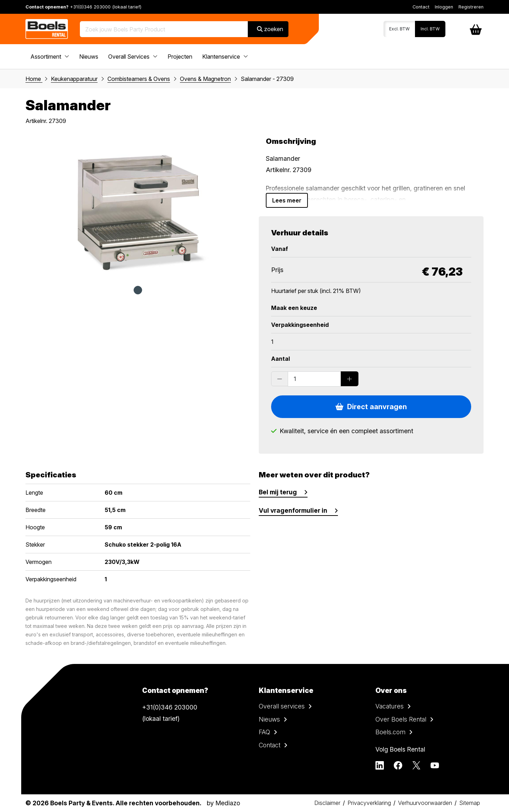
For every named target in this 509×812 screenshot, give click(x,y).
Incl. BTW (430, 29)
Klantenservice (225, 57)
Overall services (282, 706)
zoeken (270, 29)
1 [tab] (138, 290)
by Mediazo (223, 803)
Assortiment (50, 57)
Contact (421, 7)
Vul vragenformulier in (293, 510)
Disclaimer (327, 803)
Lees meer (287, 200)
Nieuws (89, 57)
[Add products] (350, 379)
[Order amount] (314, 379)
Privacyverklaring (369, 803)
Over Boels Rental (401, 719)
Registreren (471, 7)
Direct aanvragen (371, 407)
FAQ (264, 732)
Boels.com (390, 732)
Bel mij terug (278, 492)
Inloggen (444, 7)
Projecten (180, 57)
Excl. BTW (399, 29)
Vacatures (390, 706)
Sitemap (470, 803)
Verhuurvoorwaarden (425, 803)
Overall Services (133, 57)
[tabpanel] (138, 208)
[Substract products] (280, 379)
